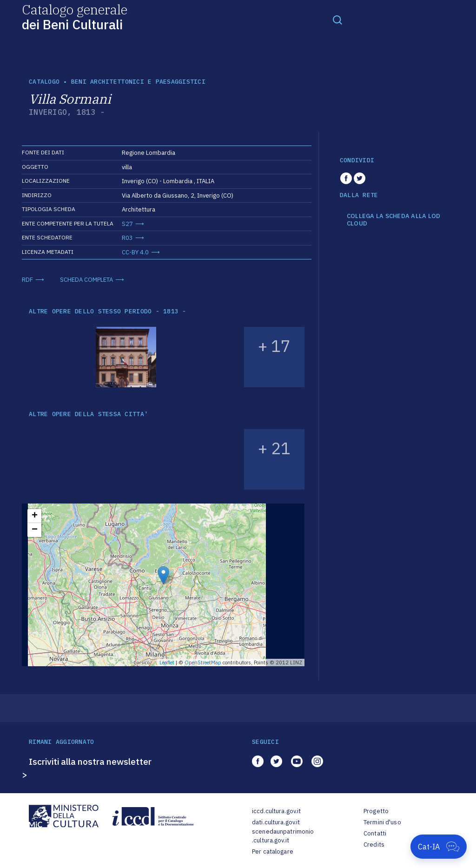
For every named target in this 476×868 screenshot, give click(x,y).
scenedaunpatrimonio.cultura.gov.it (283, 836)
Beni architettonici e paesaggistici (138, 82)
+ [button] (35, 516)
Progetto (376, 811)
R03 (127, 238)
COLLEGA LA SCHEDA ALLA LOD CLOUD (394, 220)
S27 (127, 224)
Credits (374, 845)
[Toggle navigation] (337, 20)
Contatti (375, 833)
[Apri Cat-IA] (439, 847)
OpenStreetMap (203, 663)
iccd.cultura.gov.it (276, 811)
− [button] (35, 530)
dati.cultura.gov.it (276, 822)
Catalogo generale (75, 17)
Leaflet (167, 663)
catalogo (44, 82)
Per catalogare (273, 851)
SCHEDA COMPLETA (86, 280)
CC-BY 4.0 (135, 252)
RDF (27, 280)
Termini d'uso (382, 822)
